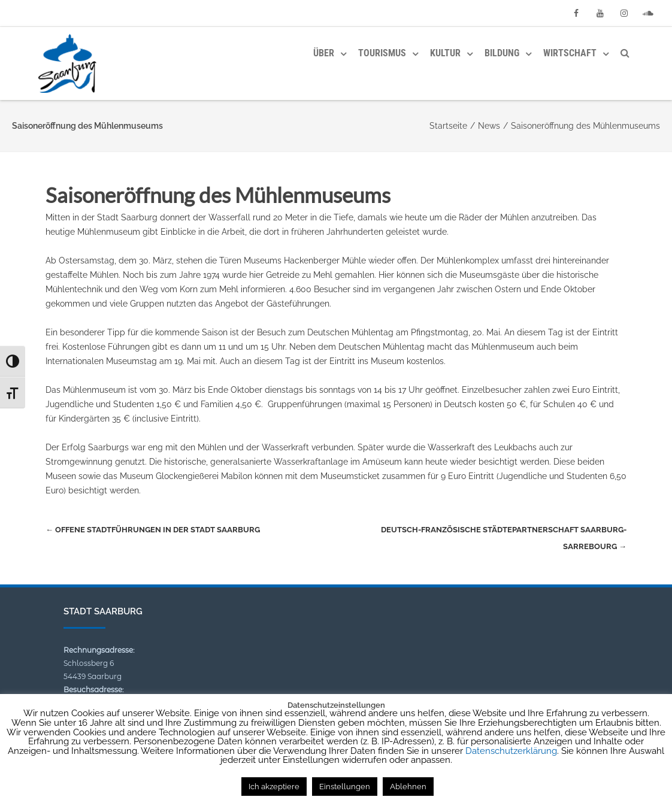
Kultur (445, 53)
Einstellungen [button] (345, 787)
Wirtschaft (570, 53)
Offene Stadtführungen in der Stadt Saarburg (153, 530)
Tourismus (382, 53)
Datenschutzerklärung (511, 751)
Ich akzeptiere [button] (274, 787)
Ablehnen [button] (408, 787)
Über (324, 53)
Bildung (502, 53)
